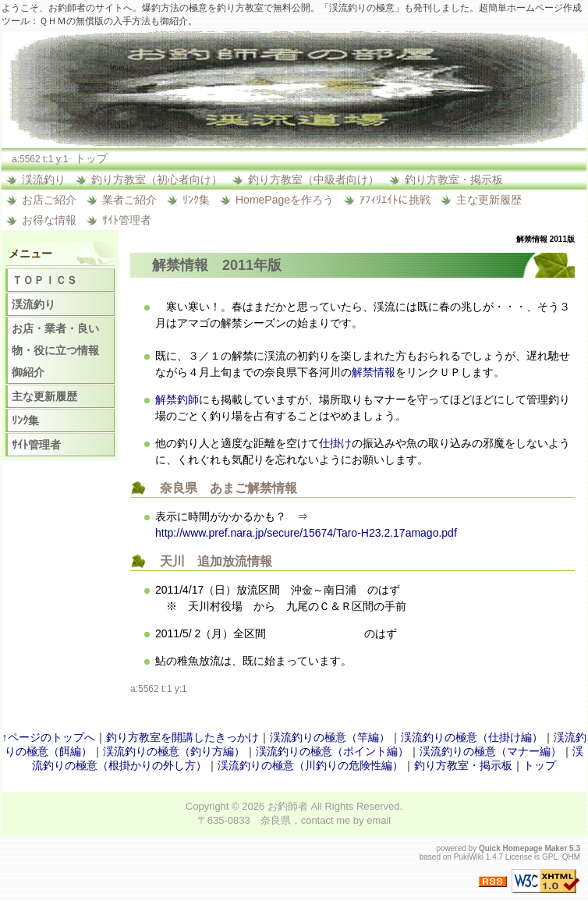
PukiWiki (469, 857)
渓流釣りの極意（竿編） (330, 737)
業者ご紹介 (129, 200)
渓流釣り (44, 179)
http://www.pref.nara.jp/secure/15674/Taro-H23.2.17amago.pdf (306, 533)
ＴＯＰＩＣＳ (44, 280)
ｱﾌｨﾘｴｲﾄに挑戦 (395, 200)
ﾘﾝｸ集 (196, 200)
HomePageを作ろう (285, 200)
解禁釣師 (177, 399)
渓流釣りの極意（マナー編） (491, 751)
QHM (571, 857)
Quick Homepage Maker (523, 848)
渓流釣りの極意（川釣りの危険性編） (310, 765)
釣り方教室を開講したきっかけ (182, 737)
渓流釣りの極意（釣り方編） (174, 751)
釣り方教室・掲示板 (454, 179)
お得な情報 (49, 220)
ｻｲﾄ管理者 (127, 220)
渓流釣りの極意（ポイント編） (332, 751)
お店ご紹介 (49, 200)
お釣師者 (288, 806)
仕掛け (335, 443)
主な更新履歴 (489, 200)
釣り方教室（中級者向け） (313, 179)
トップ (91, 158)
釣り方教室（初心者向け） (157, 179)
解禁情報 (180, 265)
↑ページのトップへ (49, 737)
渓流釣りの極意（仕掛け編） (472, 737)
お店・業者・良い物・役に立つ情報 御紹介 (61, 350)
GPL (550, 857)
